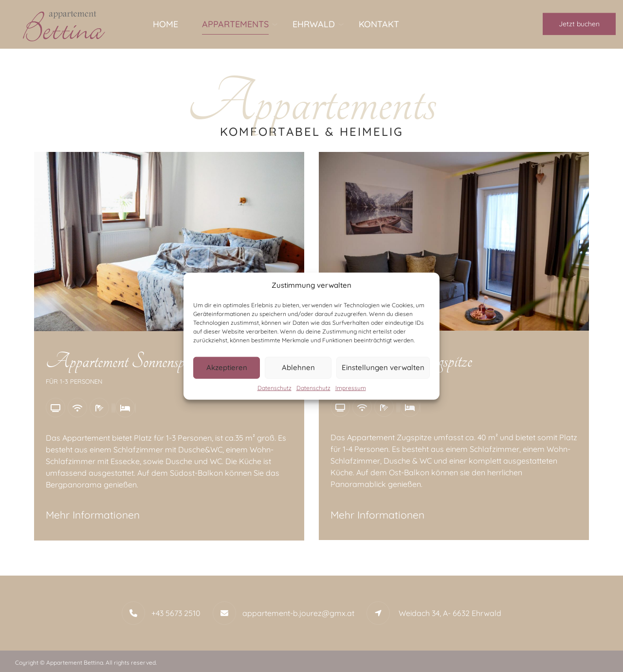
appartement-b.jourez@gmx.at (298, 613)
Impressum (351, 387)
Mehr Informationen (93, 515)
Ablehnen (298, 367)
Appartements (235, 24)
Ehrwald (314, 24)
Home (165, 24)
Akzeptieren (227, 367)
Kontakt (379, 24)
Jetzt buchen (579, 24)
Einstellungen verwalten (383, 367)
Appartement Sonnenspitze (124, 362)
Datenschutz (275, 387)
